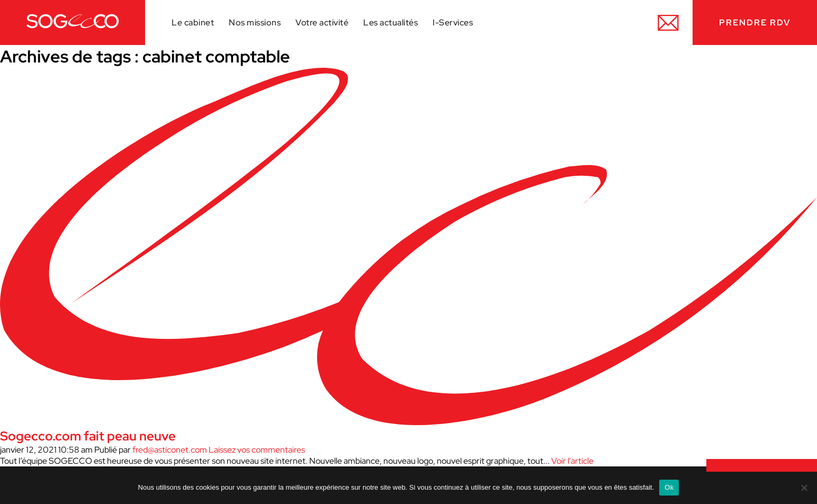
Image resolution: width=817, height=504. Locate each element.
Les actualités (390, 22)
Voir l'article (572, 461)
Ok (669, 487)
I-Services (453, 22)
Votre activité (322, 22)
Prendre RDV (755, 22)
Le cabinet (193, 22)
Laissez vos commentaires (257, 450)
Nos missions (255, 22)
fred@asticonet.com (170, 450)
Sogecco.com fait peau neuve (88, 436)
